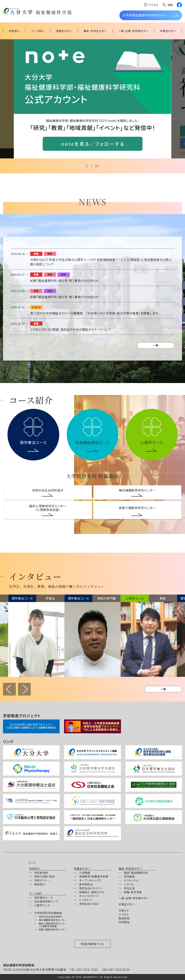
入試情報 (85, 873)
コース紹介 (36, 894)
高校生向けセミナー (91, 888)
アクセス (154, 5)
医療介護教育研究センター (137, 508)
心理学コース (42, 905)
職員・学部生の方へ (130, 869)
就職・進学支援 (133, 892)
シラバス (129, 884)
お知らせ (124, 910)
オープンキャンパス (90, 880)
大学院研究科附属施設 (48, 913)
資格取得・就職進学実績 (94, 876)
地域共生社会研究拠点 (48, 490)
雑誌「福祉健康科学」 (136, 873)
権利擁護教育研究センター (137, 490)
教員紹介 (40, 884)
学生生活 (129, 888)
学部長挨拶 (41, 873)
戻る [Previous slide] (9, 689)
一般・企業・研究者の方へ (134, 898)
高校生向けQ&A (89, 904)
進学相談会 (86, 884)
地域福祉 (124, 922)
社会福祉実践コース (46, 901)
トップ (33, 863)
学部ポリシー (42, 880)
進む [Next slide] (24, 689)
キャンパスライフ (89, 896)
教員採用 (124, 918)
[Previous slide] (7, 99)
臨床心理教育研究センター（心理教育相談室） (48, 508)
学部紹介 (35, 869)
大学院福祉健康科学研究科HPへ (145, 15)
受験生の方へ (82, 869)
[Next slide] (178, 99)
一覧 (156, 345)
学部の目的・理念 (45, 876)
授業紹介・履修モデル (92, 892)
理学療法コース (44, 898)
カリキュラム (131, 880)
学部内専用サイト (92, 944)
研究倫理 (129, 876)
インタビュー (87, 900)
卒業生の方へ (127, 904)
